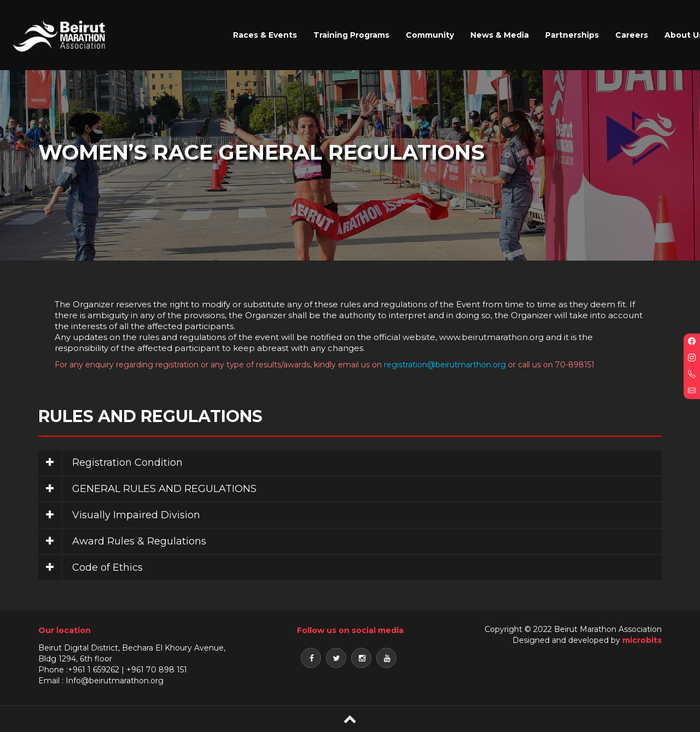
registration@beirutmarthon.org (445, 365)
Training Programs (351, 35)
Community (430, 35)
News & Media (500, 35)
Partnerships (572, 35)
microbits (642, 640)
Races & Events (265, 35)
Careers (632, 35)
